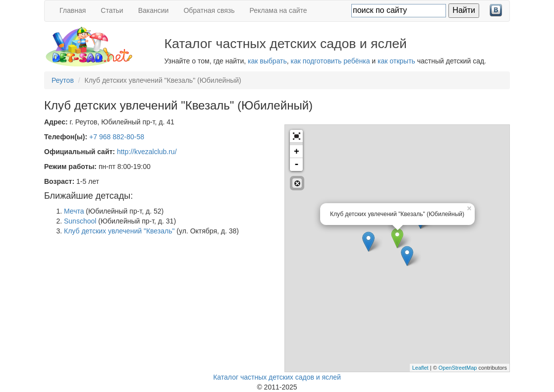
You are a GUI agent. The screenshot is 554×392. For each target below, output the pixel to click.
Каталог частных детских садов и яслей (277, 377)
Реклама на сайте (278, 10)
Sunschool (80, 221)
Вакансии (154, 10)
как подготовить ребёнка (331, 61)
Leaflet (420, 368)
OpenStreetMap (458, 368)
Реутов (63, 80)
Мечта (74, 211)
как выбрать (267, 61)
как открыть (396, 61)
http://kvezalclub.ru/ (147, 152)
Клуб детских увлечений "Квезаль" (119, 231)
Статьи (112, 10)
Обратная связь (209, 10)
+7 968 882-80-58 (117, 137)
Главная (73, 10)
